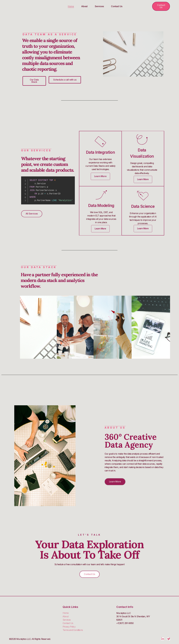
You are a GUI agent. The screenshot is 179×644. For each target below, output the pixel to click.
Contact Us (117, 6)
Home (71, 6)
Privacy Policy (69, 627)
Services (99, 6)
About (84, 6)
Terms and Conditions (73, 630)
